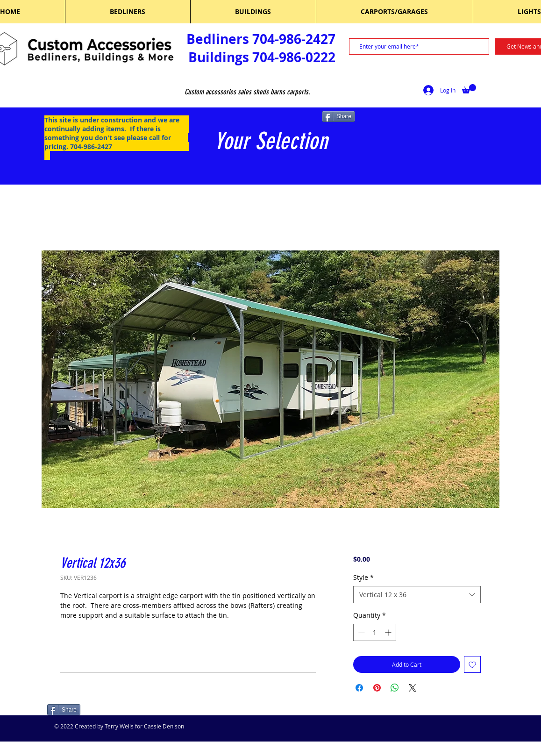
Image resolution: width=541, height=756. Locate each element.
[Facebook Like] (107, 711)
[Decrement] (360, 632)
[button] (469, 89)
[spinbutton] (375, 632)
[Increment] (389, 632)
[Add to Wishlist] (472, 664)
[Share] (338, 116)
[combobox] (417, 595)
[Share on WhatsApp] (395, 688)
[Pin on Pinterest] (377, 688)
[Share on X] (413, 688)
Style (363, 577)
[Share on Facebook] (359, 688)
